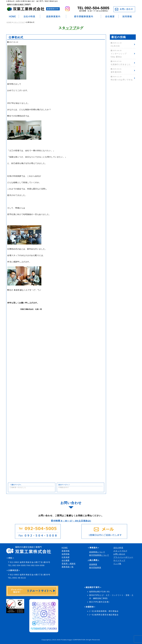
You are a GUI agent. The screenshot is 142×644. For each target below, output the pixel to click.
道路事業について (97, 552)
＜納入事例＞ (93, 560)
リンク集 (117, 564)
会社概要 (66, 560)
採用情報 (66, 554)
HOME (9, 22)
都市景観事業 (95, 568)
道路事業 (93, 564)
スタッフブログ (19, 22)
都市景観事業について (99, 555)
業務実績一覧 (68, 567)
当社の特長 (118, 548)
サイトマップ (119, 560)
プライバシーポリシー (123, 557)
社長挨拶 (66, 557)
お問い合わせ (119, 554)
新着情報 (66, 551)
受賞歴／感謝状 (69, 564)
